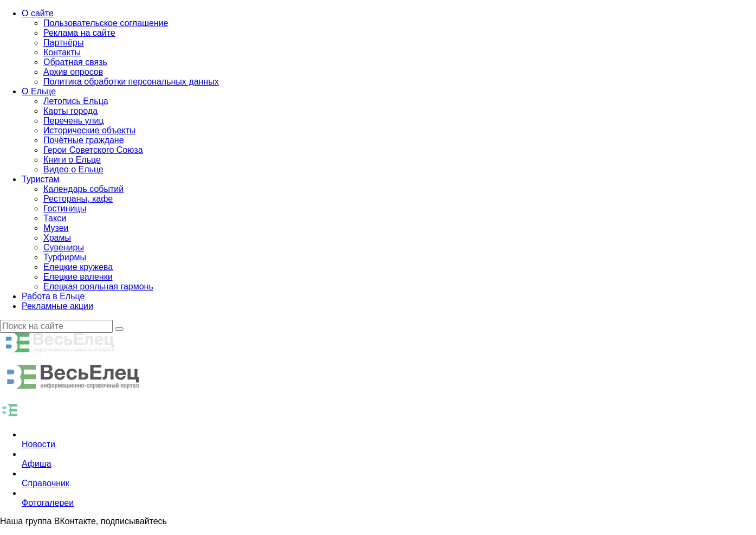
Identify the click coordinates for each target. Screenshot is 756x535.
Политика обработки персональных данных (131, 82)
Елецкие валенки (78, 277)
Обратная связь (75, 62)
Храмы (57, 238)
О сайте (38, 13)
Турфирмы (65, 257)
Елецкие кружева (78, 267)
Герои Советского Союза (93, 150)
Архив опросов (73, 72)
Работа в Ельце (53, 296)
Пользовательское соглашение (106, 23)
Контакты (62, 52)
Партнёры (63, 43)
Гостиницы (65, 208)
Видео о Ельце (73, 169)
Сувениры (64, 247)
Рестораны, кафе (78, 199)
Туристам (41, 179)
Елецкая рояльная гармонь (98, 286)
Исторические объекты (89, 130)
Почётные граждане (84, 140)
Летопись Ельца (76, 101)
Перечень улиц (74, 121)
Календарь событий (83, 189)
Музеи (56, 228)
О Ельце (39, 91)
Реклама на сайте (79, 33)
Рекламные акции (57, 306)
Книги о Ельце (72, 160)
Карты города (70, 111)
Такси (55, 218)
